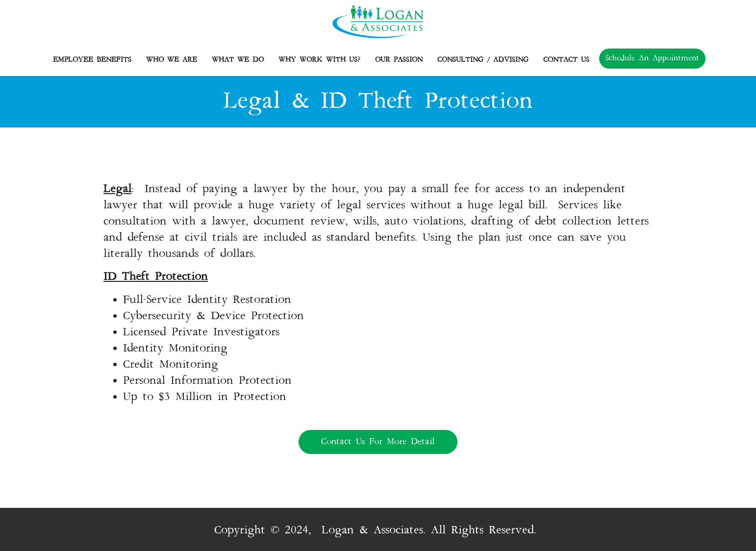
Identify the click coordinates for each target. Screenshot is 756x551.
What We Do (240, 60)
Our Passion (401, 60)
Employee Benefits (95, 60)
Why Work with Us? (322, 60)
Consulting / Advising (485, 60)
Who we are (174, 60)
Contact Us (566, 60)
